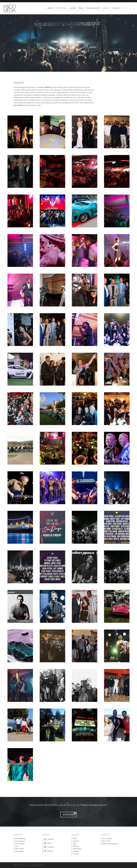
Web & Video (19, 849)
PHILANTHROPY (93, 8)
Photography (19, 851)
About (75, 839)
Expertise (76, 841)
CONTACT (116, 8)
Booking (76, 851)
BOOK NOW (68, 815)
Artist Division (20, 844)
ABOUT (51, 8)
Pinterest (50, 851)
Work (74, 844)
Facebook (50, 839)
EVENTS (106, 8)
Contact (75, 854)
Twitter (49, 843)
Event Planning (20, 839)
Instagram (51, 847)
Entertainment (20, 841)
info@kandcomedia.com (110, 844)
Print (16, 846)
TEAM (81, 8)
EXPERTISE (61, 8)
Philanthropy (77, 849)
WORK (73, 8)
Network (76, 846)
